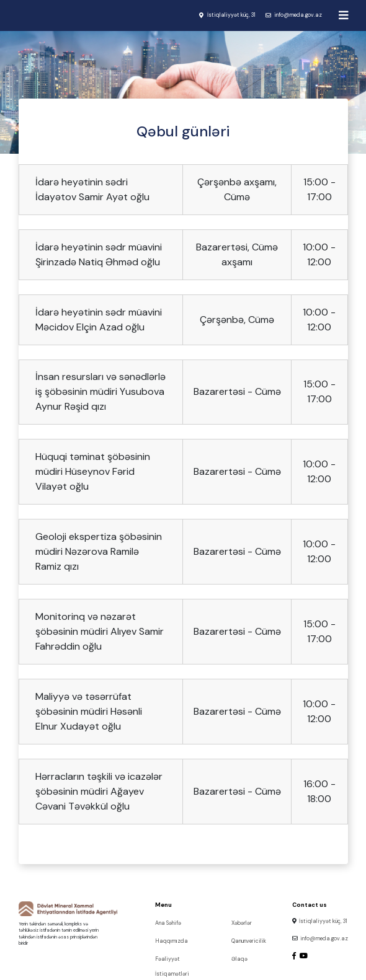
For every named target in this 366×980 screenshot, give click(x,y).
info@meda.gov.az (298, 15)
